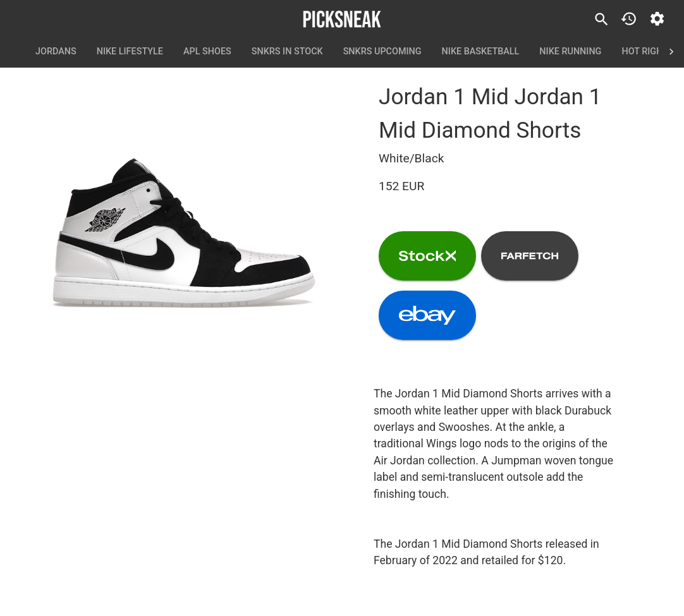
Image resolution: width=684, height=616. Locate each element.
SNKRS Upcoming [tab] (382, 52)
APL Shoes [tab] (207, 52)
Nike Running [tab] (570, 52)
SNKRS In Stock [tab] (287, 52)
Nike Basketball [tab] (481, 52)
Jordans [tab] (56, 52)
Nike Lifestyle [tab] (130, 52)
